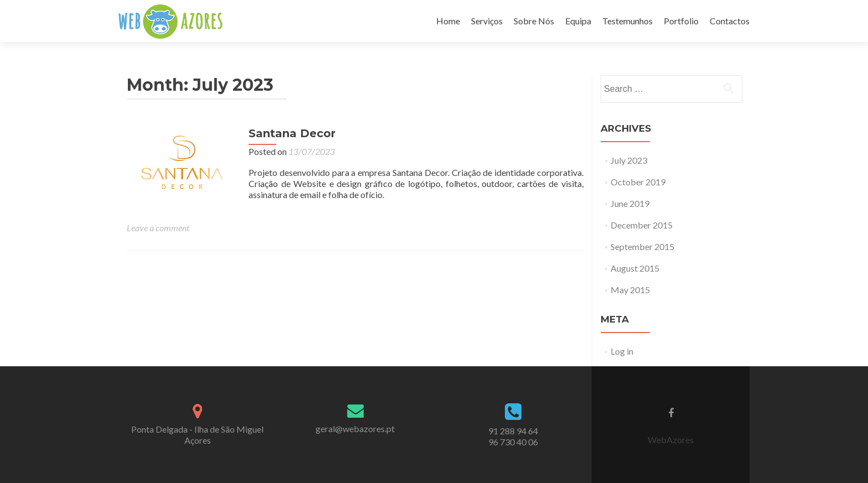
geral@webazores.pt (355, 429)
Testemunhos (627, 21)
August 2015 (635, 268)
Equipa (578, 21)
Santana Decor (292, 133)
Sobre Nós (534, 21)
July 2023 (629, 160)
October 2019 (638, 182)
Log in (622, 351)
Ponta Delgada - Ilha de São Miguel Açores (197, 435)
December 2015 (642, 225)
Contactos (730, 21)
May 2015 (630, 290)
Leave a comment (158, 228)
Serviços (487, 21)
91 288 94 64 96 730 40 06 (513, 436)
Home (448, 21)
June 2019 (630, 203)
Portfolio (681, 21)
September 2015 (642, 246)
